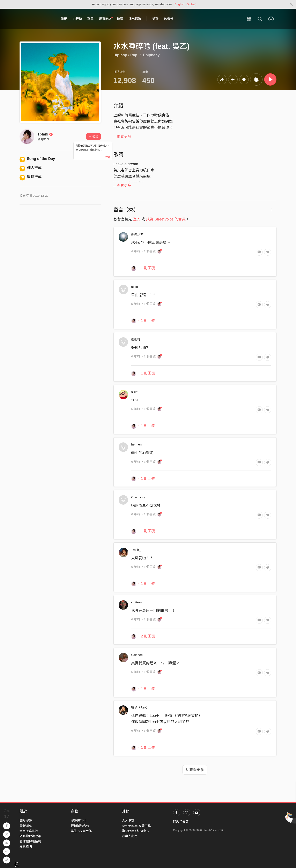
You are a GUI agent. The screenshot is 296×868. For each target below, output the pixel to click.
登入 (137, 219)
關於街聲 (26, 821)
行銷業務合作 (80, 826)
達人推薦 (31, 168)
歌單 (90, 19)
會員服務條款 (29, 831)
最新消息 (26, 826)
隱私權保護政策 (30, 836)
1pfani (45, 134)
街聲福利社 (78, 821)
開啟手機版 (181, 822)
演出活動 (135, 19)
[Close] (291, 4)
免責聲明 (26, 846)
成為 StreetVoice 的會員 (166, 219)
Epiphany (151, 55)
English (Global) (186, 4)
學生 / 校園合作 (81, 831)
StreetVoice (36, 19)
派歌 (155, 19)
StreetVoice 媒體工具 (136, 826)
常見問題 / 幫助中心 (136, 831)
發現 (64, 19)
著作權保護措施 (30, 841)
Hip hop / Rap (125, 55)
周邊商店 (106, 19)
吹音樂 (169, 19)
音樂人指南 (130, 836)
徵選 (120, 19)
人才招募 (128, 821)
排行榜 (77, 19)
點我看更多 (195, 770)
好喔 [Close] (108, 157)
